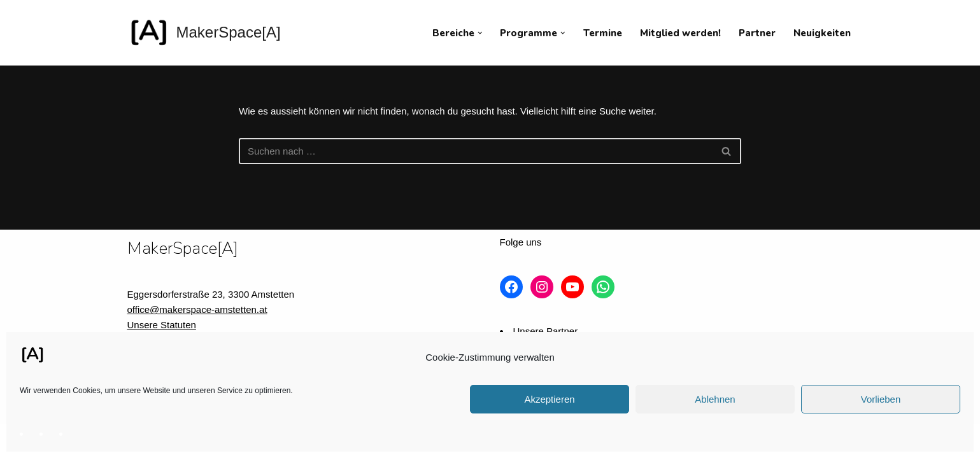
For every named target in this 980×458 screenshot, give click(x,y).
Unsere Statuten (162, 325)
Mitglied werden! (680, 33)
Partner (757, 33)
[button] (480, 33)
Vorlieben (881, 399)
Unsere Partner (546, 331)
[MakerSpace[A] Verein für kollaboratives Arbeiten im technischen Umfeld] (204, 33)
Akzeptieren (549, 399)
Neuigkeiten (822, 33)
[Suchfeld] (476, 151)
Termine (603, 33)
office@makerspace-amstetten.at (197, 309)
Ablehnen (715, 399)
